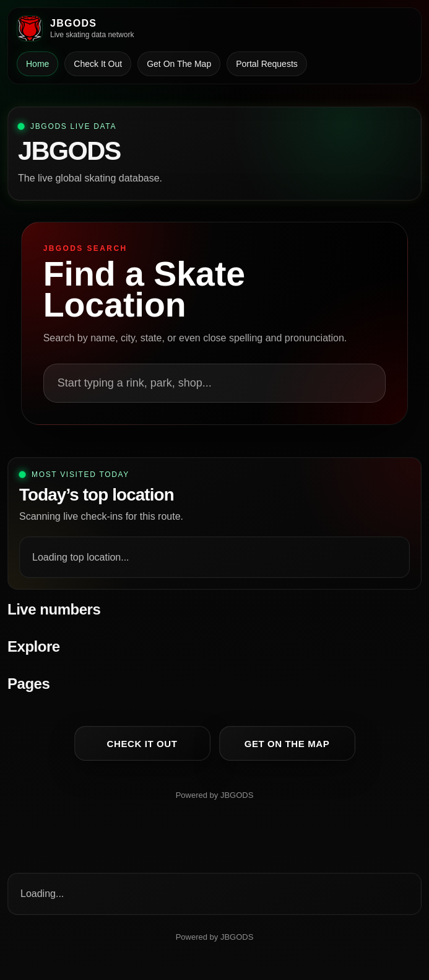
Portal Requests (267, 64)
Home (37, 64)
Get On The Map (179, 64)
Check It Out (98, 64)
